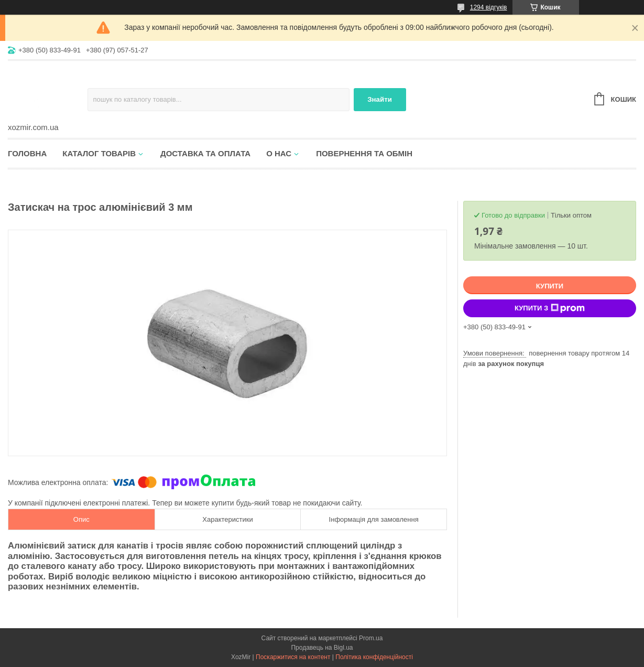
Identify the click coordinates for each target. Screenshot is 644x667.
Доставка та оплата (205, 153)
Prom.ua (371, 638)
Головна (27, 153)
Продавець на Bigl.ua (322, 648)
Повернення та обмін (364, 153)
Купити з (550, 308)
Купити (550, 286)
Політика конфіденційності (374, 657)
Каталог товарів (99, 153)
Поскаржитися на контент (293, 657)
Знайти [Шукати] (380, 99)
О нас (279, 153)
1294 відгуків (489, 7)
